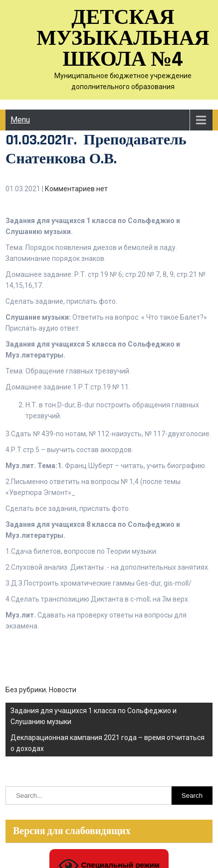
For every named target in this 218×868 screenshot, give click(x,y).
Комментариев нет (76, 189)
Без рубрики (26, 690)
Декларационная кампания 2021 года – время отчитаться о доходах (108, 743)
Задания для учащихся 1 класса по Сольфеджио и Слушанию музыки (94, 716)
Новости (63, 690)
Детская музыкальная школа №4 (123, 39)
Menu (20, 120)
